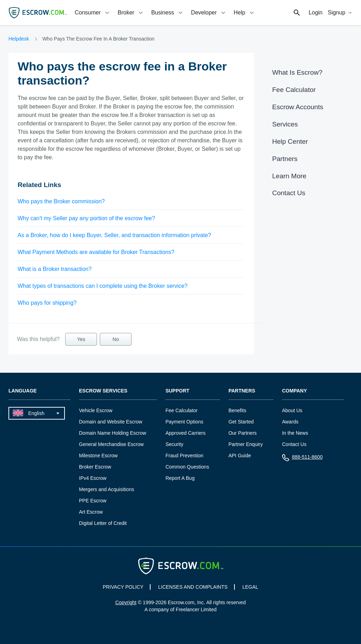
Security (174, 444)
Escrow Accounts (298, 107)
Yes (81, 339)
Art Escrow (91, 512)
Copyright (126, 602)
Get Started (241, 422)
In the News (295, 433)
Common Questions (187, 467)
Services (285, 124)
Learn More (289, 176)
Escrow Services (103, 391)
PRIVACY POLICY (123, 587)
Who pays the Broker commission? (61, 201)
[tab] (93, 13)
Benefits (237, 410)
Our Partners (243, 433)
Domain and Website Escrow (111, 422)
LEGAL (250, 587)
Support (177, 391)
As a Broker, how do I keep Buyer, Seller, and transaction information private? (114, 235)
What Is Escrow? (297, 72)
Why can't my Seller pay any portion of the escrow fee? (86, 218)
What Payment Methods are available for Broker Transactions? (96, 252)
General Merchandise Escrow (111, 444)
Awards (290, 422)
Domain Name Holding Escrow (113, 433)
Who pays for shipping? (47, 303)
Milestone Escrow (98, 456)
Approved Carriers (185, 433)
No (116, 339)
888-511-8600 (302, 459)
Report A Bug (180, 478)
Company (295, 391)
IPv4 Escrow (93, 478)
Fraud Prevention (184, 456)
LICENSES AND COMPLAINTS (193, 587)
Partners (285, 159)
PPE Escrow (93, 501)
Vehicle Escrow (96, 410)
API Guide (240, 456)
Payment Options (184, 422)
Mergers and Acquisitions (106, 489)
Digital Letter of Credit (103, 523)
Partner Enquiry (246, 444)
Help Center (290, 141)
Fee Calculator (294, 90)
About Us (292, 410)
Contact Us (289, 193)
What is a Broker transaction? (55, 269)
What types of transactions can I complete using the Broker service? (103, 286)
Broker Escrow (95, 467)
